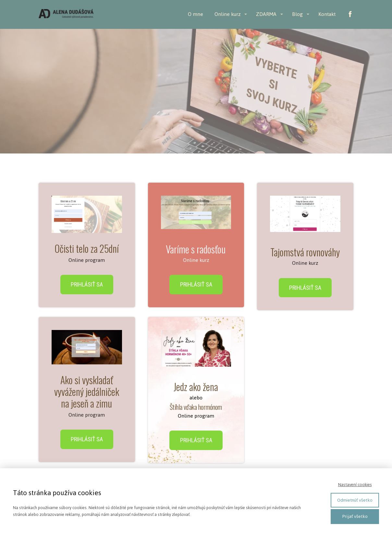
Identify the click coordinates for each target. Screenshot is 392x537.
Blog (297, 14)
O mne (196, 14)
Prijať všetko (355, 516)
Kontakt (327, 14)
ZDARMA (266, 14)
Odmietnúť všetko (355, 500)
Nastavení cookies (355, 485)
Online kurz (228, 14)
